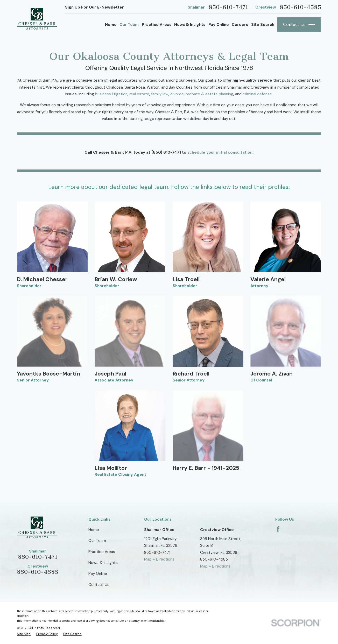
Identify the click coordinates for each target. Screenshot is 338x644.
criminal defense (257, 94)
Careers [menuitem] (240, 25)
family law (160, 94)
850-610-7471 (228, 7)
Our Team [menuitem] (129, 25)
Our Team (97, 541)
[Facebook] (278, 529)
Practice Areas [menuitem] (157, 25)
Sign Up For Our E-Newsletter (94, 7)
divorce (177, 94)
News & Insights (103, 563)
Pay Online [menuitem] (219, 25)
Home (94, 530)
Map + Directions (159, 559)
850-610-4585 (300, 7)
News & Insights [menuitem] (190, 25)
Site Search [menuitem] (263, 25)
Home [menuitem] (111, 25)
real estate (139, 94)
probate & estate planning (209, 94)
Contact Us (299, 25)
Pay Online (98, 574)
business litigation (111, 94)
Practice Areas (102, 552)
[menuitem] (24, 634)
